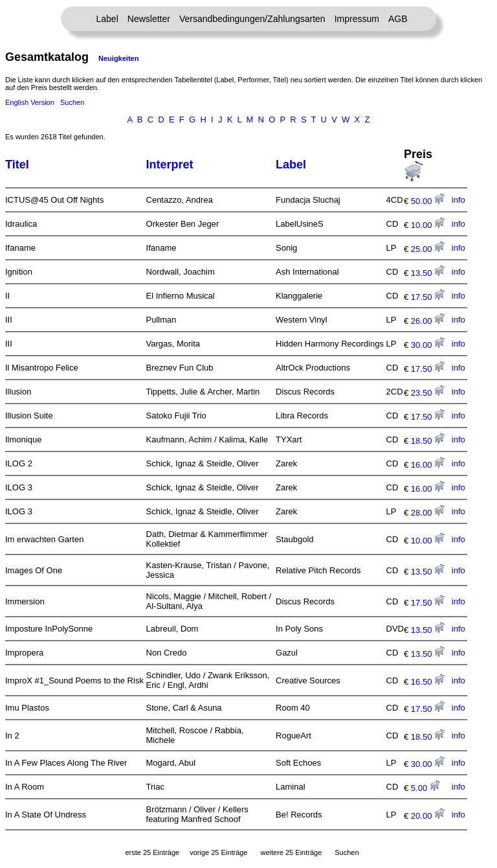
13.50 (428, 273)
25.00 (428, 249)
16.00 (428, 465)
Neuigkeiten (118, 58)
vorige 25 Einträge (218, 852)
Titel (17, 165)
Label (107, 19)
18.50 (428, 441)
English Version (30, 102)
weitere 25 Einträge (291, 852)
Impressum (357, 19)
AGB (398, 19)
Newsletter (149, 19)
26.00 (428, 321)
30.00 (428, 345)
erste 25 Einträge (152, 852)
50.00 (428, 201)
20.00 (428, 816)
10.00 (428, 225)
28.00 (428, 513)
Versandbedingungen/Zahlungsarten (252, 19)
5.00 (425, 788)
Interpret (170, 165)
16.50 (428, 682)
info (458, 200)
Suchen (72, 102)
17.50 (428, 297)
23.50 (428, 393)
